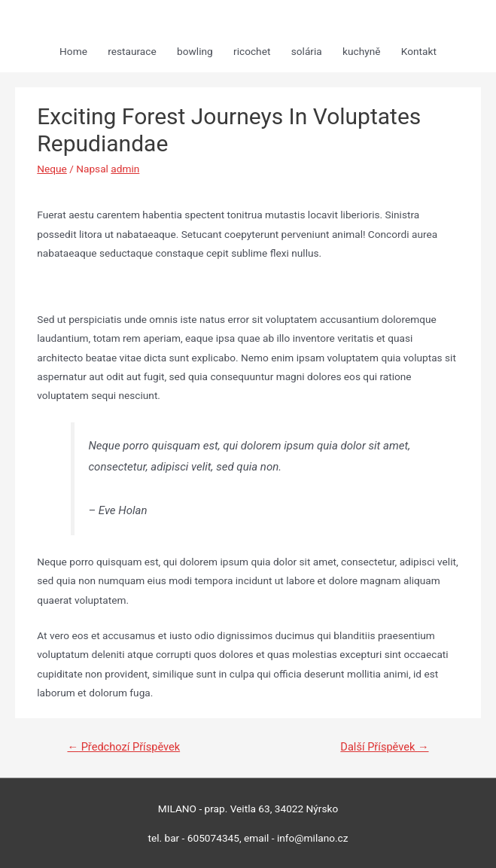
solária (307, 51)
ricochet (252, 51)
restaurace (132, 51)
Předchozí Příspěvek (123, 747)
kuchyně (361, 51)
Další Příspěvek (384, 747)
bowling (195, 51)
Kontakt (419, 51)
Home (73, 51)
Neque (52, 169)
